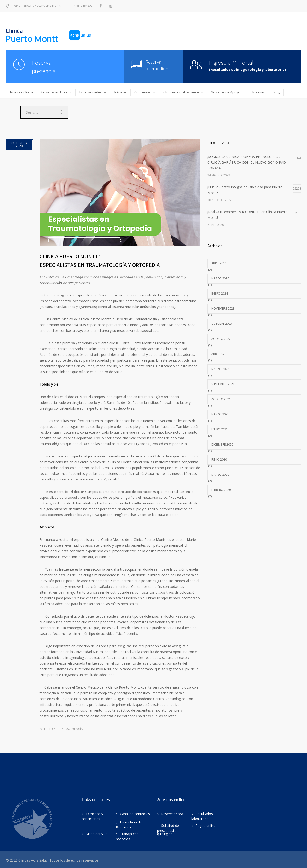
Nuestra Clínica (21, 92)
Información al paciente (181, 92)
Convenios (142, 92)
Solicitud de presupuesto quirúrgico (168, 829)
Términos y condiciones (92, 815)
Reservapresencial (44, 67)
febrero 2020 (221, 490)
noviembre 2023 (223, 309)
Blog (276, 92)
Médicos (120, 92)
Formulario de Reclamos (129, 824)
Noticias (258, 92)
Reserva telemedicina (158, 65)
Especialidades (90, 92)
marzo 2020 (220, 475)
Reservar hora (172, 813)
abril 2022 (219, 354)
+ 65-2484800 (83, 6)
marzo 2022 (220, 369)
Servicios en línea (54, 92)
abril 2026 (219, 263)
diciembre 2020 (222, 444)
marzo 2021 (220, 414)
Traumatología (71, 728)
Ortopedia (48, 728)
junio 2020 (219, 460)
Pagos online (206, 825)
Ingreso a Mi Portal (231, 63)
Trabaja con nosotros (127, 835)
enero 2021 (220, 429)
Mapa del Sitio (97, 833)
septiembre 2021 (223, 384)
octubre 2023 (222, 324)
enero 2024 (220, 293)
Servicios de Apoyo (226, 92)
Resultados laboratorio (202, 815)
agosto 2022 (221, 339)
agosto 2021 (221, 399)
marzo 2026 (220, 278)
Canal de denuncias (135, 813)
